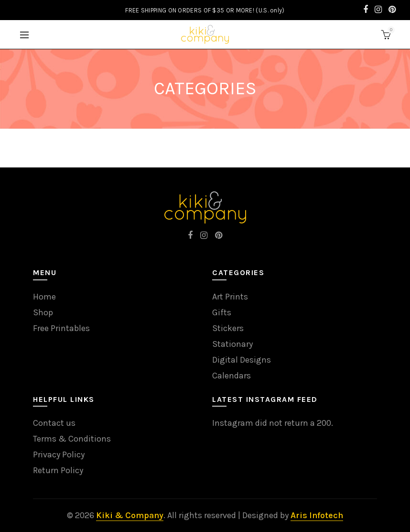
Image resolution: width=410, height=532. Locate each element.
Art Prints (230, 297)
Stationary (232, 344)
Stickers (228, 328)
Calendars (232, 376)
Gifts (222, 312)
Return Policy (58, 470)
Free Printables (61, 328)
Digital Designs (242, 360)
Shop (43, 312)
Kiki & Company (130, 515)
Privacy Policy (59, 454)
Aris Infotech (317, 515)
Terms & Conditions (72, 439)
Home (44, 297)
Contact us (54, 423)
